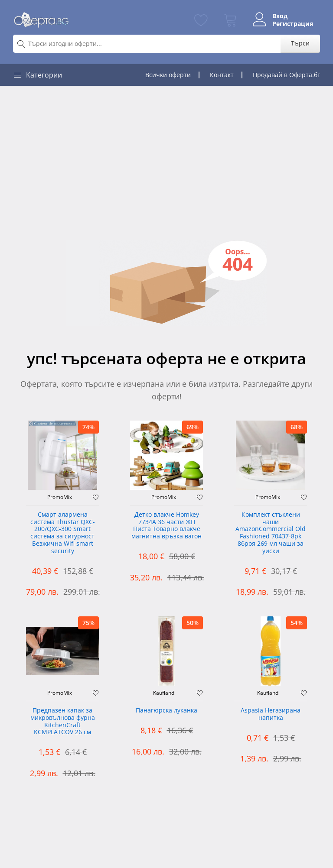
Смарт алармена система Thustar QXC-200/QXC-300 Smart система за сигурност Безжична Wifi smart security (63, 533)
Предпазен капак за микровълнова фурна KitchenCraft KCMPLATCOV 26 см (63, 721)
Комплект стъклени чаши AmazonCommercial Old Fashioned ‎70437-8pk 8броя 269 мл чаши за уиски (271, 533)
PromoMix (60, 497)
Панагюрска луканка (166, 711)
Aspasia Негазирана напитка (271, 714)
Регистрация (293, 24)
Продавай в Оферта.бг (286, 75)
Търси (300, 43)
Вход (280, 16)
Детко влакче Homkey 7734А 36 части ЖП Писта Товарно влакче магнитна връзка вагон (166, 526)
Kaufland (164, 693)
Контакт (222, 75)
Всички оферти (168, 75)
